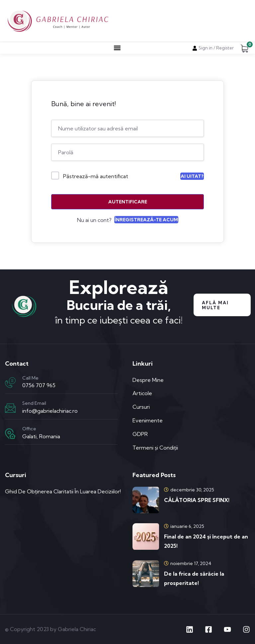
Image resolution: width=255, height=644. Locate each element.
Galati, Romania (41, 436)
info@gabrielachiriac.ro (50, 411)
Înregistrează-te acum (146, 220)
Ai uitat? (192, 176)
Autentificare (128, 202)
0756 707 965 (39, 385)
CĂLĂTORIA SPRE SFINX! (197, 500)
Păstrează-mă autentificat (96, 176)
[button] (117, 48)
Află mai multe (215, 305)
